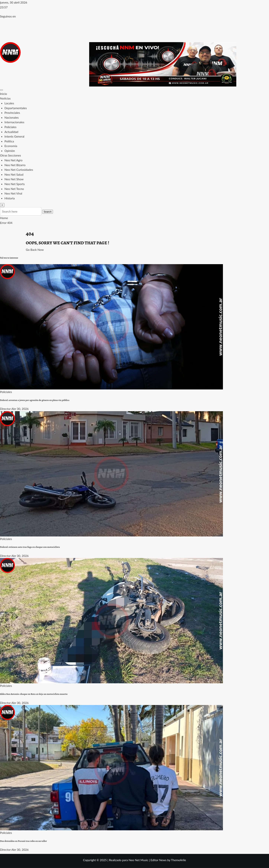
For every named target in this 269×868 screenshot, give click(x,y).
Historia (10, 198)
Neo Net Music (138, 860)
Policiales (10, 127)
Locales (9, 103)
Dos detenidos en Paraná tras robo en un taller (23, 841)
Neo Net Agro (13, 160)
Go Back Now (35, 250)
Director (5, 409)
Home (4, 218)
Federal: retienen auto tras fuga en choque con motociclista (30, 547)
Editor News (158, 860)
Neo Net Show (14, 179)
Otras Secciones (10, 155)
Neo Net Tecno (14, 189)
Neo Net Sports (15, 184)
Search (48, 212)
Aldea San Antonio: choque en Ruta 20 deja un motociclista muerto (34, 694)
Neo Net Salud (14, 174)
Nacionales (12, 117)
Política (9, 141)
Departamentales (16, 108)
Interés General (14, 136)
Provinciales (12, 113)
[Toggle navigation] (1, 90)
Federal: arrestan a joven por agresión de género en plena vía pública (35, 400)
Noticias (5, 98)
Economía (11, 146)
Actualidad (11, 132)
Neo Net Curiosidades (19, 170)
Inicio (4, 94)
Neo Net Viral (13, 193)
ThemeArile (178, 860)
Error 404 (6, 223)
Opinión (10, 151)
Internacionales (14, 122)
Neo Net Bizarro (15, 165)
